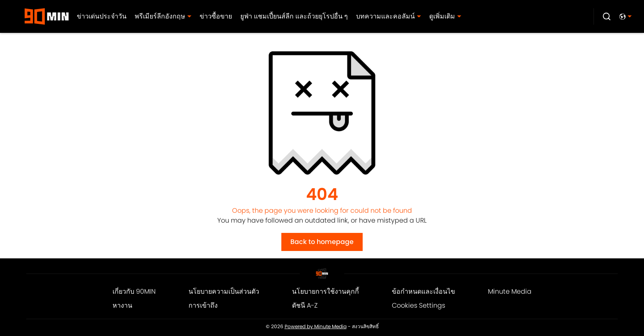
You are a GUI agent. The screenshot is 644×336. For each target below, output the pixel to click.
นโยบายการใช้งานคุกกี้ (325, 291)
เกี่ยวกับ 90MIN (134, 291)
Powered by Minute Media (316, 327)
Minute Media (510, 291)
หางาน (122, 305)
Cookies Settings (419, 305)
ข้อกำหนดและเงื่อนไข (423, 291)
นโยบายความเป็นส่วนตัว (224, 291)
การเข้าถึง (203, 305)
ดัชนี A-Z (305, 305)
